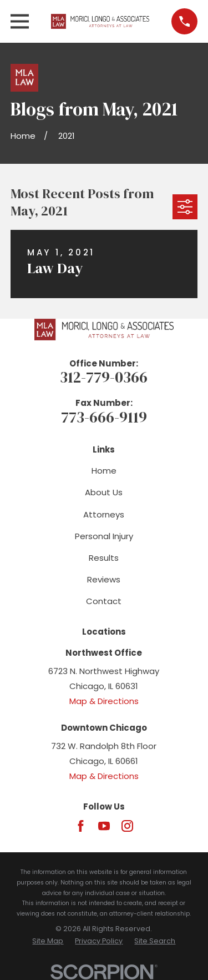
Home (104, 471)
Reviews (104, 579)
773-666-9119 (104, 417)
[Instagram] (127, 826)
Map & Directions (104, 701)
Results (104, 558)
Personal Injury (104, 536)
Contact (104, 601)
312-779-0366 (104, 377)
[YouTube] (104, 826)
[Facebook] (81, 826)
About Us (104, 492)
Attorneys (104, 514)
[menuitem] (48, 941)
